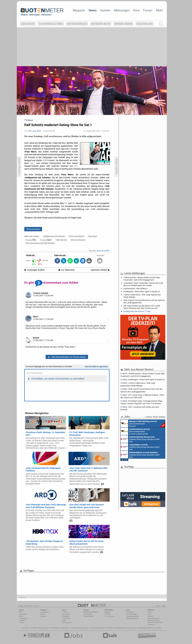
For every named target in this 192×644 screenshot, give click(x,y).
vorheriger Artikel (34, 270)
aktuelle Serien (120, 628)
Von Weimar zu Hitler (51, 24)
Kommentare (33, 229)
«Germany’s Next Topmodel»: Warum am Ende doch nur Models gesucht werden (143, 284)
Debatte (107, 612)
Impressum (151, 624)
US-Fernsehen (67, 623)
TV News (73, 628)
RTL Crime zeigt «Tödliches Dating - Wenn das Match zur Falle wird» (142, 396)
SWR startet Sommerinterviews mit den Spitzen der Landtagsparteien (144, 301)
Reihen (43, 614)
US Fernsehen (64, 628)
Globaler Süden (123, 24)
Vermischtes (66, 614)
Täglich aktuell (88, 616)
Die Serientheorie (77, 24)
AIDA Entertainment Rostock (143, 423)
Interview (44, 616)
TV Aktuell (34, 628)
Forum (148, 10)
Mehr (159, 10)
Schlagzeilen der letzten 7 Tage (137, 311)
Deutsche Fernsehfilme (146, 628)
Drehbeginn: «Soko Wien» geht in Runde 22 (142, 291)
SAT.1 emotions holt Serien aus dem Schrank (140, 408)
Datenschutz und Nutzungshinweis (154, 619)
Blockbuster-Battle (132, 618)
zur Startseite (66, 270)
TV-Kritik (108, 614)
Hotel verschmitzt (76, 236)
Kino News (26, 628)
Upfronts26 (28, 24)
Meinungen (122, 10)
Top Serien (158, 628)
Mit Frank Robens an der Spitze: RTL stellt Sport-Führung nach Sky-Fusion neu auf (142, 307)
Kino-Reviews (109, 616)
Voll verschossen (78, 240)
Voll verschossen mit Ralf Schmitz (40, 243)
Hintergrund (45, 612)
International (66, 618)
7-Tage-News (24, 618)
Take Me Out (61, 240)
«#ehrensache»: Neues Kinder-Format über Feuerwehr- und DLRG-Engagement (142, 279)
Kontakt (150, 616)
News (93, 10)
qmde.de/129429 (103, 251)
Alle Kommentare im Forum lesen (67, 357)
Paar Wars (93, 236)
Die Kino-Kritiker (132, 614)
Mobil (21, 616)
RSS (20, 612)
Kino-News (130, 612)
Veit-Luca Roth (34, 131)
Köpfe (64, 620)
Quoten (105, 10)
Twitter (21, 623)
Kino (136, 10)
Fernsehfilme (110, 628)
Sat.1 (33, 163)
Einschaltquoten (83, 628)
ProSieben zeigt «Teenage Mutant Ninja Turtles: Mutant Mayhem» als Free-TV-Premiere (141, 402)
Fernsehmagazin (44, 628)
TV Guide (92, 628)
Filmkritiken (55, 628)
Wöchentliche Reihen (91, 612)
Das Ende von (145, 24)
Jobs (149, 614)
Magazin (79, 10)
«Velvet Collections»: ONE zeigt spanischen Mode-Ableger (142, 296)
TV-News (65, 612)
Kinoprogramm (132, 628)
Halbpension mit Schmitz (54, 236)
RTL (76, 166)
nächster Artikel (100, 270)
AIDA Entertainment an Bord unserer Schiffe (135, 431)
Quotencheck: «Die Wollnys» (136, 288)
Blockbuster (101, 628)
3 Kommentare (49, 131)
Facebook (22, 620)
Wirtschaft (65, 616)
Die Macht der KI (101, 24)
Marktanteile (88, 614)
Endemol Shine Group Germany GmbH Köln (140, 439)
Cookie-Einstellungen (155, 622)
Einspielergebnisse (133, 616)
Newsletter (23, 614)
